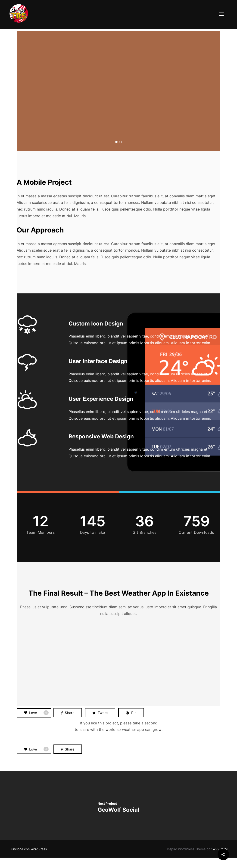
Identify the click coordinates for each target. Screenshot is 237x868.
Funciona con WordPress (28, 859)
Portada (24, 32)
